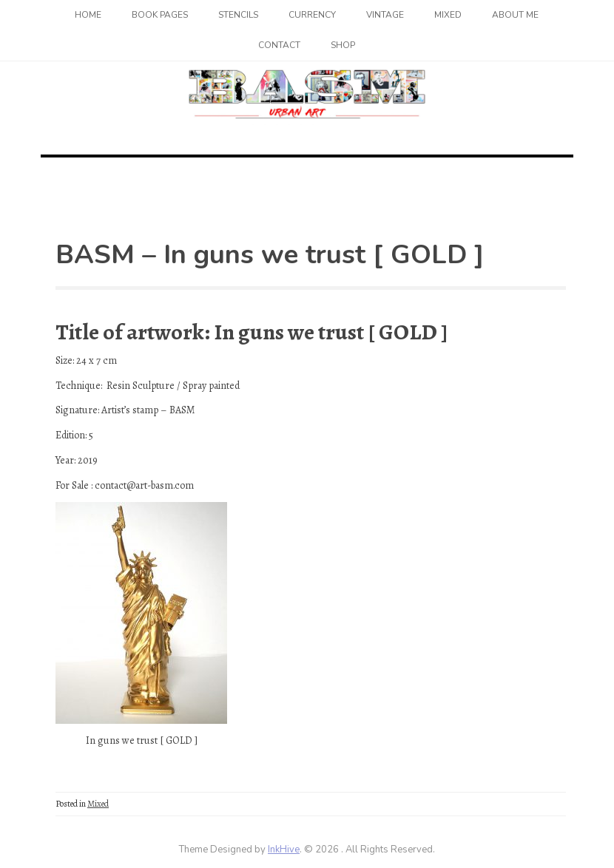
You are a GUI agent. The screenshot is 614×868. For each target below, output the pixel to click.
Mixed (448, 15)
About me (515, 15)
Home (88, 15)
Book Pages (160, 15)
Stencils (238, 15)
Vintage (385, 15)
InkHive (284, 850)
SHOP (343, 45)
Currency (312, 15)
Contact (279, 45)
